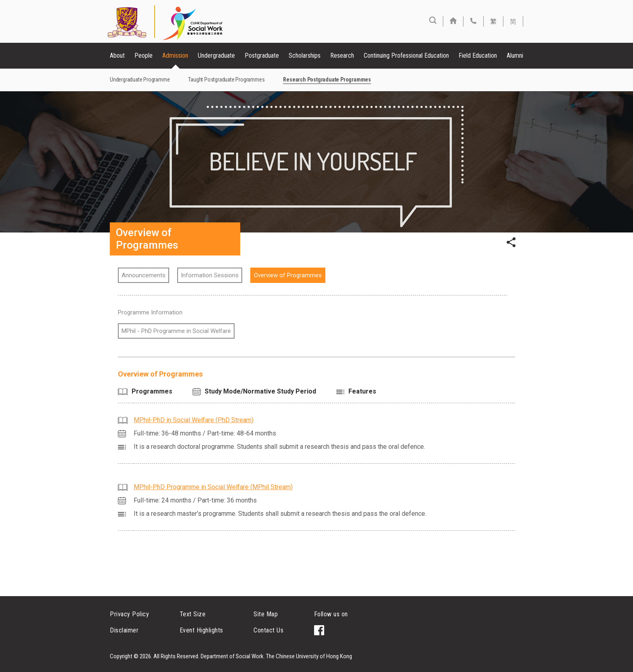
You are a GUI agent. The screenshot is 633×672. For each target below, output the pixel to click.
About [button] (117, 55)
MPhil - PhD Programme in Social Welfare (176, 331)
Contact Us (268, 630)
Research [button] (342, 55)
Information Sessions (210, 275)
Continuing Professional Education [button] (406, 55)
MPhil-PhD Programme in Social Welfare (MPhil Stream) (213, 487)
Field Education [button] (478, 55)
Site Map (266, 614)
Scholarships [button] (305, 55)
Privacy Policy (129, 614)
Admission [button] (175, 55)
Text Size (193, 614)
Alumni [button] (515, 55)
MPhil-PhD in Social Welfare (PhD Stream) (194, 420)
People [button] (144, 55)
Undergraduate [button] (216, 55)
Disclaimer (124, 630)
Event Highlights (201, 630)
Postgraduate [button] (262, 55)
